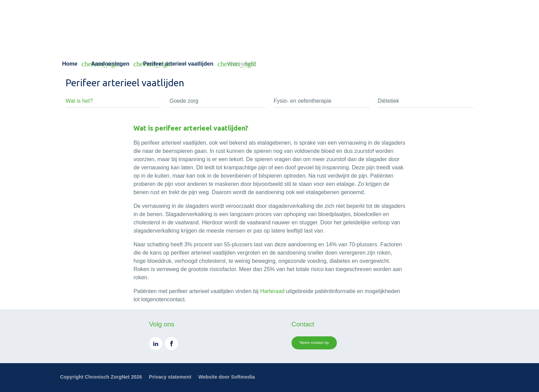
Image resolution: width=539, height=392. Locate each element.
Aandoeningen (110, 64)
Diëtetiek (388, 101)
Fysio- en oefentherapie (302, 101)
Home (70, 64)
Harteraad (272, 291)
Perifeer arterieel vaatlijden (178, 64)
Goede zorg (184, 101)
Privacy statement (170, 377)
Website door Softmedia (227, 377)
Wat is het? (79, 101)
